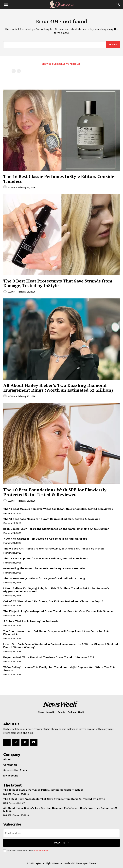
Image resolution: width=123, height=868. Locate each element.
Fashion (7, 794)
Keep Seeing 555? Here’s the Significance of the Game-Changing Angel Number (56, 529)
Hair (6, 803)
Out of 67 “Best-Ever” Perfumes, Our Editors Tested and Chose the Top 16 (53, 601)
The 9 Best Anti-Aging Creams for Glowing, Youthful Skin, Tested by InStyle (54, 549)
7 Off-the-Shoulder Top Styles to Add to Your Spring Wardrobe (45, 539)
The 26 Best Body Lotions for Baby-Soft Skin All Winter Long (44, 578)
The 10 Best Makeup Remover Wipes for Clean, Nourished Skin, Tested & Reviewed (58, 509)
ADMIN (12, 187)
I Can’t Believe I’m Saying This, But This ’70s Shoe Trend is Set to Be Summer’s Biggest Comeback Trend (56, 590)
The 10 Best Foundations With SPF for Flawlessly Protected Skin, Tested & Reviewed (55, 492)
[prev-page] (14, 71)
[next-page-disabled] (19, 71)
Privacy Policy (40, 851)
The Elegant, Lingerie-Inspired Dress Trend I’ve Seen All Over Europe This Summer (59, 611)
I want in (61, 843)
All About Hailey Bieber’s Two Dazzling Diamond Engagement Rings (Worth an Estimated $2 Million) (58, 388)
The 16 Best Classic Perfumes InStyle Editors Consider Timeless (60, 179)
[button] (6, 4)
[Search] (118, 4)
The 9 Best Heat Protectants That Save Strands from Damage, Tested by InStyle (58, 283)
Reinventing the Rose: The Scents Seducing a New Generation (45, 568)
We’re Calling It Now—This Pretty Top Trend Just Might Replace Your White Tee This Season (59, 669)
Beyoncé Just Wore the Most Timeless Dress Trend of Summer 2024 (49, 657)
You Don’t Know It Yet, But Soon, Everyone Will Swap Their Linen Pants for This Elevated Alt (56, 633)
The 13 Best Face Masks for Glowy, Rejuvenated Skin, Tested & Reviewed (52, 519)
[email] (61, 833)
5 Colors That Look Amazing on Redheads (31, 621)
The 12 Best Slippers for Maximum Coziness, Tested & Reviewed (46, 558)
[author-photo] (5, 187)
